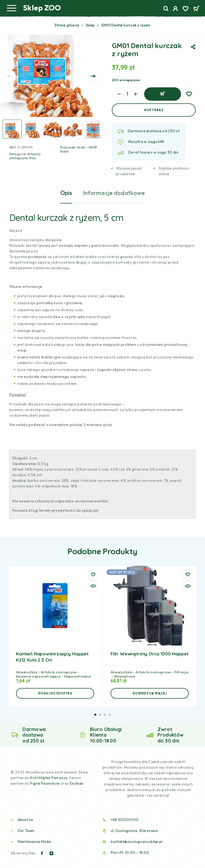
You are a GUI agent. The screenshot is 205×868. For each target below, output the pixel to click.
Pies (33, 158)
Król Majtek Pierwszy (49, 778)
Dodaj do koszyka (163, 94)
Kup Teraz (154, 110)
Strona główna (67, 25)
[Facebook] (42, 853)
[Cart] (196, 9)
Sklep (90, 25)
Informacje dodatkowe (114, 193)
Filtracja (181, 672)
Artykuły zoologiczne (25, 156)
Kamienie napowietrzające (38, 676)
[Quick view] (93, 586)
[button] (55, 693)
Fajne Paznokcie (45, 783)
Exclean (77, 783)
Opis (66, 193)
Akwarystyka (27, 672)
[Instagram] (52, 853)
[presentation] (10, 76)
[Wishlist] (186, 9)
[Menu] (11, 8)
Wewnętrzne (125, 676)
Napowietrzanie (78, 676)
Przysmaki (68, 147)
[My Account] (176, 9)
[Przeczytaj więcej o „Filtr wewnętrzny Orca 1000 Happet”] (150, 693)
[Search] (166, 9)
